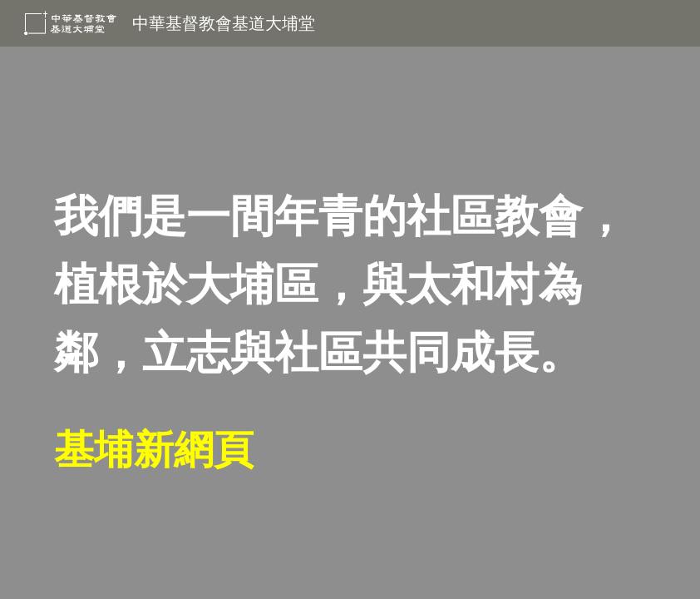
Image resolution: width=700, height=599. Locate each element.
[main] (350, 323)
